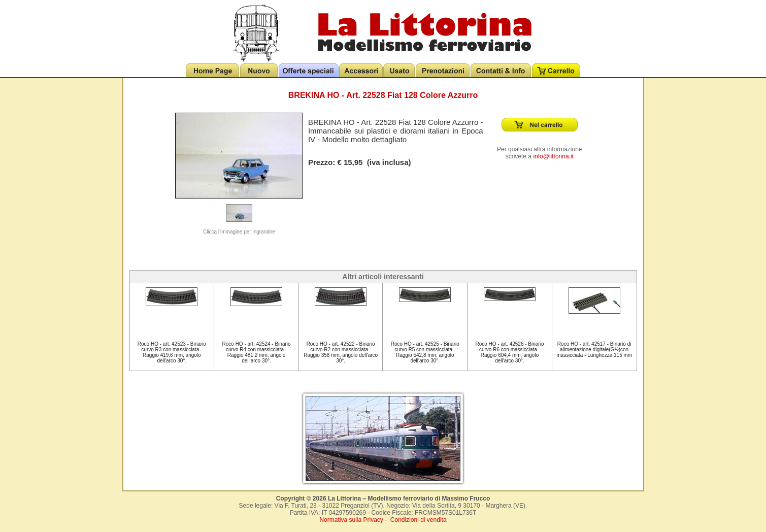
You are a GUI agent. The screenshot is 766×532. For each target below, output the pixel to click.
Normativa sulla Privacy (351, 520)
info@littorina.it (553, 156)
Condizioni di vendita (419, 520)
